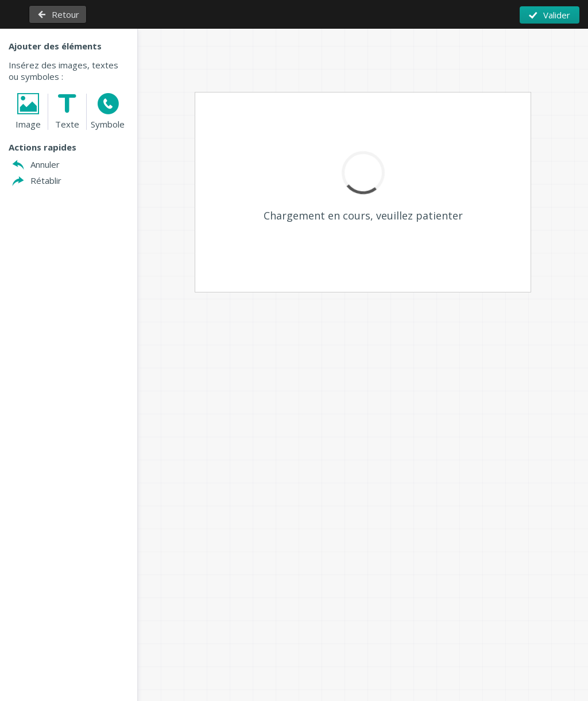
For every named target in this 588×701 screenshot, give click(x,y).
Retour (65, 14)
